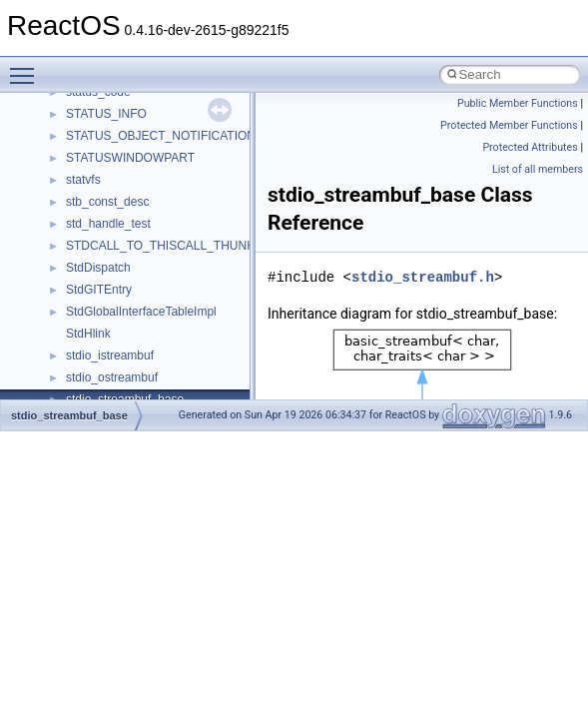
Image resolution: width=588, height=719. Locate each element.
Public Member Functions (518, 103)
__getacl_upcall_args (122, 284)
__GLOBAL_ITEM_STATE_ (139, 371)
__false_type (100, 108)
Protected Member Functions (509, 125)
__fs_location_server (121, 196)
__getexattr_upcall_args (130, 328)
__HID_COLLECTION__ (131, 393)
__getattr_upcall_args (123, 306)
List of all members (538, 169)
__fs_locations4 (107, 218)
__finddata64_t (105, 152)
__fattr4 (86, 130)
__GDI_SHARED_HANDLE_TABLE (161, 240)
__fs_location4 (104, 174)
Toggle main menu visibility (27, 67)
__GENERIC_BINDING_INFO (146, 262)
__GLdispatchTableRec (128, 350)
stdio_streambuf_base (69, 415)
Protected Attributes (530, 147)
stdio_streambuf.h (423, 277)
